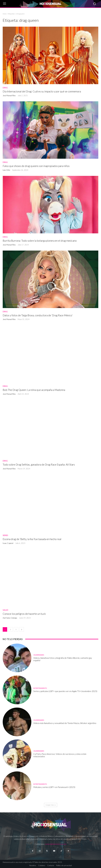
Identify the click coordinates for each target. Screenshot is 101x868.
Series (5, 535)
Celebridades (39, 655)
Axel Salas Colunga (10, 618)
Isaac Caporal (8, 543)
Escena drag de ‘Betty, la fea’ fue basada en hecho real (32, 539)
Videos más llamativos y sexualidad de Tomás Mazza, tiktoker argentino (65, 723)
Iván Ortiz (6, 170)
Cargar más (51, 805)
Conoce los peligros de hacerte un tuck (24, 614)
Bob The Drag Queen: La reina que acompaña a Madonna (34, 390)
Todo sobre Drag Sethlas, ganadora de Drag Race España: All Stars (39, 465)
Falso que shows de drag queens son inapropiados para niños (36, 166)
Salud (5, 610)
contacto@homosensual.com (56, 844)
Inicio (5, 14)
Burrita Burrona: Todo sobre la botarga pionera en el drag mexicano (40, 241)
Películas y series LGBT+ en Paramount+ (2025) (54, 787)
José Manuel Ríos (9, 96)
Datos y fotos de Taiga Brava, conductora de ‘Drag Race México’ (38, 315)
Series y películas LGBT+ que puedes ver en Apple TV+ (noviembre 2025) (65, 691)
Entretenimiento (40, 688)
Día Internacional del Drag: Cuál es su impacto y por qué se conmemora (42, 91)
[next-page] (22, 629)
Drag (5, 88)
